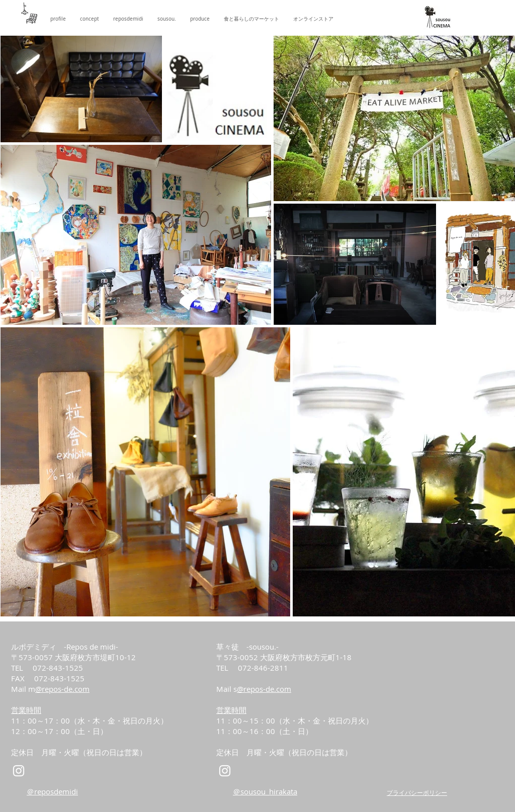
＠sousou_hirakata (265, 791)
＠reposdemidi (52, 791)
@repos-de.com (62, 689)
